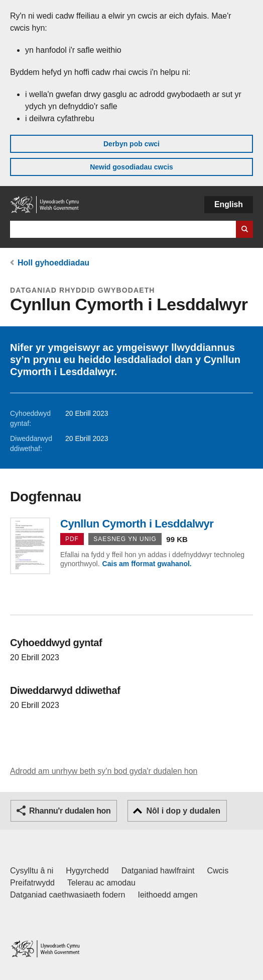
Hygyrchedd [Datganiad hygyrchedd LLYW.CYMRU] (87, 871)
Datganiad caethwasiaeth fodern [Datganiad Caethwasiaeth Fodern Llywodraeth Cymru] (68, 895)
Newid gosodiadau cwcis (131, 167)
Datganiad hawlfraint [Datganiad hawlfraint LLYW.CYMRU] (158, 871)
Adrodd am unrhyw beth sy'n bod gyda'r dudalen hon (104, 771)
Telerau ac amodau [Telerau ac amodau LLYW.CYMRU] (101, 883)
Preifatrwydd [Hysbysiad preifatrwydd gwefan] (32, 883)
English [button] (229, 204)
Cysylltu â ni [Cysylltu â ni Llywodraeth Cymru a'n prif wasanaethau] (32, 871)
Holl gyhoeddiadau (53, 263)
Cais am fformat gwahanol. (147, 564)
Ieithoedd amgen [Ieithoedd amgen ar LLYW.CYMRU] (168, 895)
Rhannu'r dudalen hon (70, 811)
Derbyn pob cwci (131, 144)
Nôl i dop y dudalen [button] (183, 811)
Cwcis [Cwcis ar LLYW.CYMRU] (218, 871)
